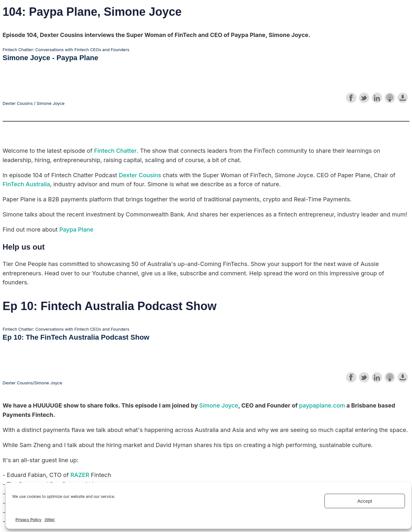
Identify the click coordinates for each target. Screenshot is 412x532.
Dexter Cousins (140, 175)
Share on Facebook (351, 98)
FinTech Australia (26, 184)
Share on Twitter (364, 98)
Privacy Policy (28, 520)
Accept (365, 501)
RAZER (80, 475)
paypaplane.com (322, 405)
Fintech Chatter (115, 151)
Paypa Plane (76, 229)
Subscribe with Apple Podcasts (390, 98)
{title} (50, 520)
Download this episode (403, 98)
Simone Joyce (219, 405)
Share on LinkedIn (377, 98)
